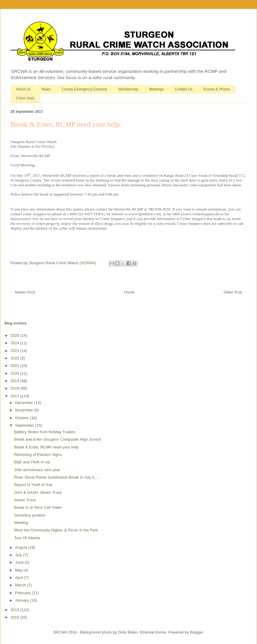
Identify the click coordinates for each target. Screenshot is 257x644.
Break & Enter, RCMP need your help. (47, 447)
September (25, 425)
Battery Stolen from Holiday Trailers (45, 432)
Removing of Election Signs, (38, 455)
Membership (128, 89)
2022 (15, 358)
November (25, 410)
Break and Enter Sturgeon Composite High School (57, 439)
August (22, 547)
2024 (15, 343)
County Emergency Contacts (84, 89)
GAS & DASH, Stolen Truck (38, 492)
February (24, 593)
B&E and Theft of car (32, 462)
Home (130, 292)
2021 (15, 366)
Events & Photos (217, 89)
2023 (15, 351)
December (25, 403)
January (23, 600)
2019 (15, 381)
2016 (15, 610)
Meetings (156, 89)
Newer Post (25, 292)
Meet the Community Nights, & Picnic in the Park (56, 530)
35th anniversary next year (37, 470)
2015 (15, 617)
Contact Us (184, 89)
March (21, 585)
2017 (15, 396)
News (46, 89)
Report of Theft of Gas (33, 485)
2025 (15, 335)
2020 (15, 373)
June (20, 562)
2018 (15, 388)
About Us (23, 89)
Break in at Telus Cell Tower (38, 507)
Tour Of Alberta (27, 538)
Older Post (233, 292)
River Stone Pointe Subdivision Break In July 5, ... (57, 477)
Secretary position (30, 515)
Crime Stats (25, 98)
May (19, 570)
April (20, 578)
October (23, 418)
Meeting (21, 523)
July (19, 555)
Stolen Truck (25, 500)
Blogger (196, 632)
